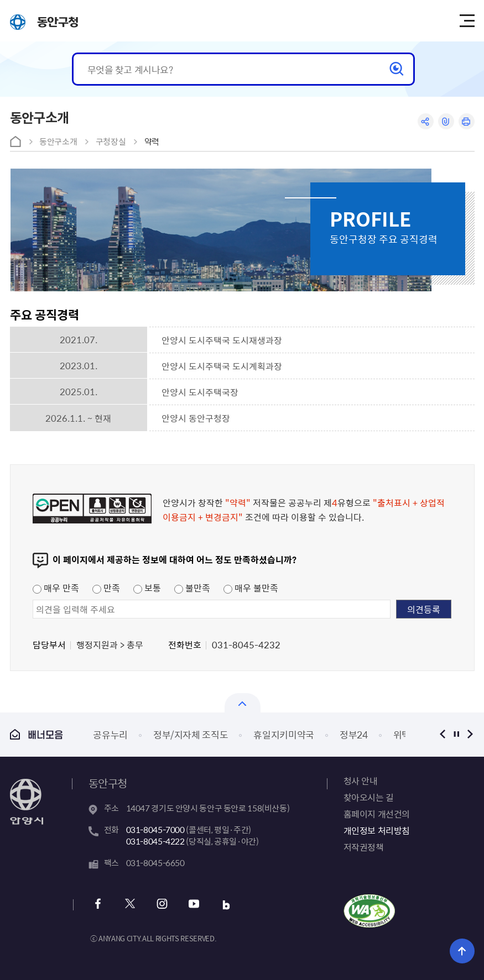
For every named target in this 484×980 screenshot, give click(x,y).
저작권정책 (364, 847)
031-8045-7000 (155, 830)
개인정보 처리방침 (377, 830)
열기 (243, 703)
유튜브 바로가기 (194, 905)
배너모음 (37, 734)
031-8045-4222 (155, 841)
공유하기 (426, 121)
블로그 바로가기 (227, 905)
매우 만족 (56, 588)
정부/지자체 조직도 (191, 734)
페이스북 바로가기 (98, 905)
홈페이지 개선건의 (377, 814)
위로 (462, 951)
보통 (147, 588)
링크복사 (446, 121)
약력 (152, 142)
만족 (106, 588)
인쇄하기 (467, 121)
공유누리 (110, 734)
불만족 (192, 588)
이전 (443, 734)
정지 (457, 734)
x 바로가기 (130, 905)
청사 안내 (361, 780)
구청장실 (111, 142)
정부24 (354, 734)
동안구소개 (58, 142)
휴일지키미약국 (284, 734)
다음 (470, 734)
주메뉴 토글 (467, 21)
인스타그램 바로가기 (162, 905)
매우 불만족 (251, 588)
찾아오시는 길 (369, 797)
